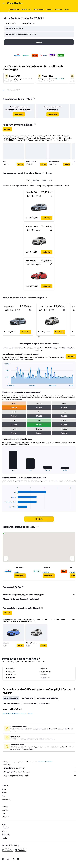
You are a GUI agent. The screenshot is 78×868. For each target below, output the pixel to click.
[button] (4, 3)
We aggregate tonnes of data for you (40, 772)
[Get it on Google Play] (7, 850)
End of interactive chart (3, 384)
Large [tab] (44, 180)
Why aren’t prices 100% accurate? (40, 776)
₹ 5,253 (38, 18)
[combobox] (11, 23)
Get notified (60, 79)
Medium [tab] (36, 180)
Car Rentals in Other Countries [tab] (47, 698)
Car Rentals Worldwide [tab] (12, 703)
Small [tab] (28, 180)
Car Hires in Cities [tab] (27, 698)
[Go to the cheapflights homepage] (15, 3)
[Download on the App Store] (20, 850)
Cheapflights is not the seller (40, 768)
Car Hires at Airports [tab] (11, 698)
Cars (3, 90)
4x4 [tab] (51, 180)
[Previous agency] (6, 558)
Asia (8, 90)
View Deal (20, 164)
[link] (19, 114)
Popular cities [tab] (45, 703)
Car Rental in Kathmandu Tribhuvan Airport (18, 714)
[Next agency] (72, 558)
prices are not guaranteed (45, 762)
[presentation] (44, 18)
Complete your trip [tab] (30, 703)
